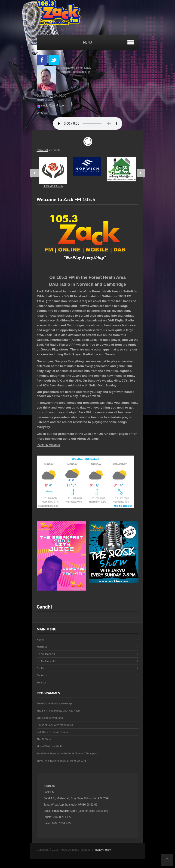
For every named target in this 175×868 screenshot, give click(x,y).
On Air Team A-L (46, 654)
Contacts (42, 113)
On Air (40, 668)
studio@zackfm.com (51, 106)
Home (40, 640)
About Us (42, 647)
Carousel (42, 150)
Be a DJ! (41, 682)
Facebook (42, 60)
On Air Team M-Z (47, 661)
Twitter (54, 60)
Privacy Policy (102, 850)
